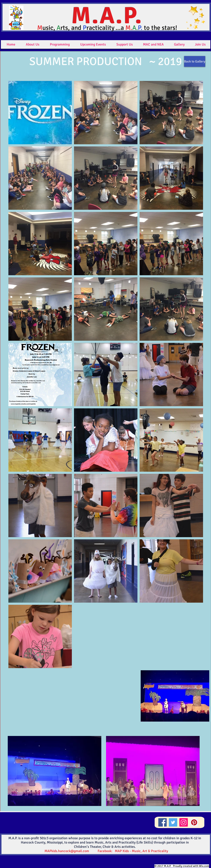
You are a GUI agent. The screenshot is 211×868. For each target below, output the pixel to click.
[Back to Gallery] (195, 61)
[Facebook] (162, 822)
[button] (33, 44)
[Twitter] (173, 822)
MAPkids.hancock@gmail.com (67, 851)
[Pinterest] (194, 822)
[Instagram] (184, 822)
